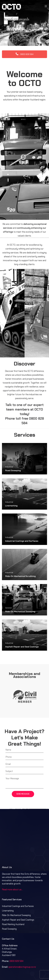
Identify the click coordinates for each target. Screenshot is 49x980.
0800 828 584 (25, 39)
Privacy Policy (34, 970)
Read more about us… (12, 874)
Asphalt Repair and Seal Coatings (22, 631)
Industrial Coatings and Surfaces (22, 525)
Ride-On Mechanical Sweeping (20, 596)
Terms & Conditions (17, 970)
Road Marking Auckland (13, 909)
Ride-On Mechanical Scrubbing (20, 561)
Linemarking (11, 490)
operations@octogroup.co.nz (22, 951)
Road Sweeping (13, 455)
